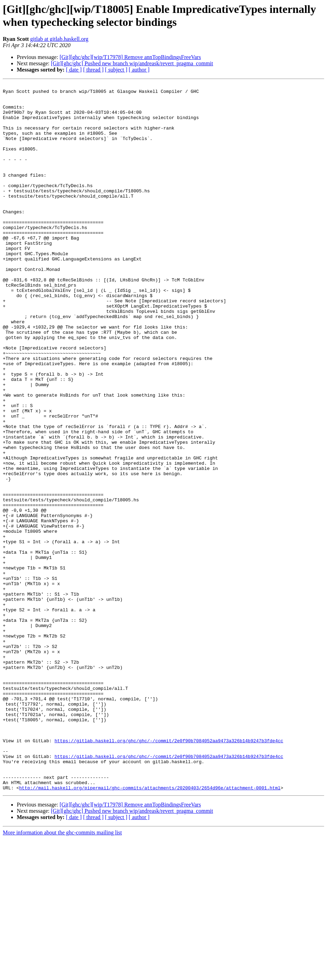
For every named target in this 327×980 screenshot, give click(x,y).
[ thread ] (93, 70)
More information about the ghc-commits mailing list (62, 974)
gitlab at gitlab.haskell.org (60, 39)
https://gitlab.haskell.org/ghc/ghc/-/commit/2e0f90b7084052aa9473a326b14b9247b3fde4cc (169, 872)
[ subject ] (116, 70)
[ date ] (74, 70)
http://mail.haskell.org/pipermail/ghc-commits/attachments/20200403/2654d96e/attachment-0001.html (150, 929)
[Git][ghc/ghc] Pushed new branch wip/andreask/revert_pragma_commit (132, 63)
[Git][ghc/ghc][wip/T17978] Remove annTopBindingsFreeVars (130, 57)
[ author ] (139, 70)
